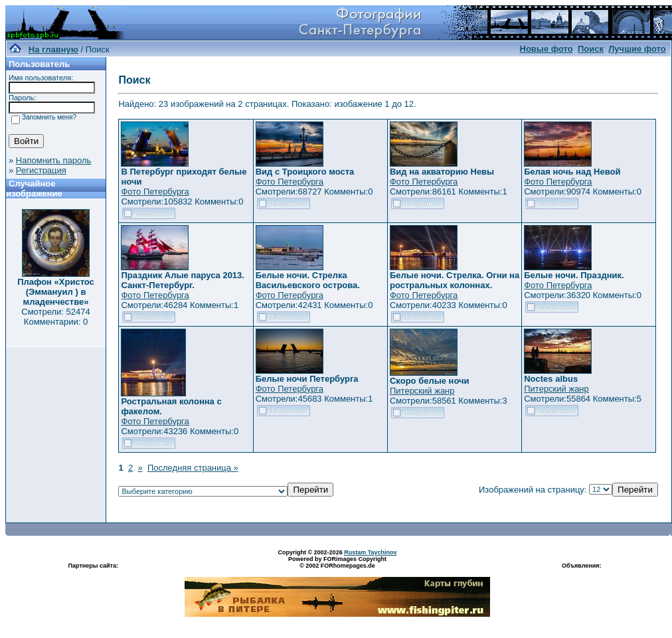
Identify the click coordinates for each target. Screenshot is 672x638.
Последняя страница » (193, 468)
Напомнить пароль (53, 160)
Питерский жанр (422, 391)
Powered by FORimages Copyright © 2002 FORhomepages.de (337, 562)
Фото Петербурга (155, 192)
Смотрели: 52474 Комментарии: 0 (55, 317)
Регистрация (41, 170)
